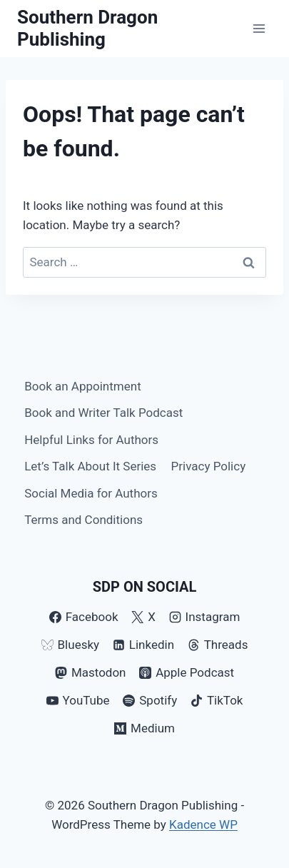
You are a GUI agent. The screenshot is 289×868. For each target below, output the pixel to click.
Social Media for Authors (91, 493)
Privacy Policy (209, 466)
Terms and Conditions (83, 520)
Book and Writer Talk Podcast (103, 413)
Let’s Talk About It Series (90, 466)
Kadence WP (203, 824)
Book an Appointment (83, 386)
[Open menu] (259, 28)
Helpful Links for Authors (91, 440)
